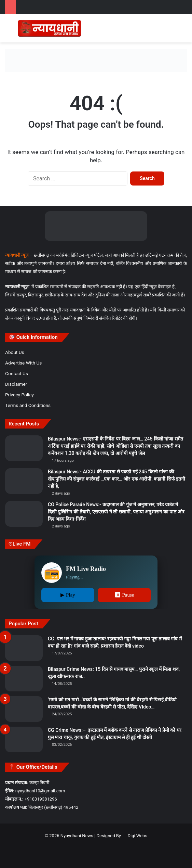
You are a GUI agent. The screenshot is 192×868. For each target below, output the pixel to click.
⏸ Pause (124, 595)
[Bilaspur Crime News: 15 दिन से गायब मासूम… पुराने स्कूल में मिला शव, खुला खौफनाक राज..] (24, 679)
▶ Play (68, 595)
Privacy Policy (19, 395)
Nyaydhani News (76, 836)
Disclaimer (16, 384)
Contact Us (17, 373)
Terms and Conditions (28, 405)
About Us (15, 352)
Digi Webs (137, 836)
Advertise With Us (23, 363)
